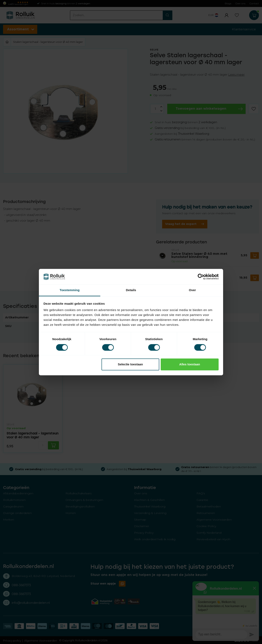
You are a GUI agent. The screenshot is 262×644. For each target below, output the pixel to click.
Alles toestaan (190, 364)
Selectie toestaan (130, 364)
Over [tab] (193, 290)
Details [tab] (131, 290)
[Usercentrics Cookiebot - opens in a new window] (201, 277)
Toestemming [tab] (70, 290)
